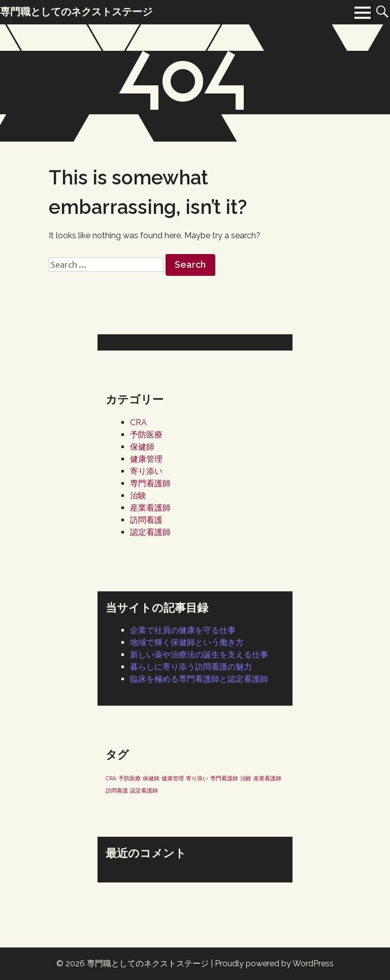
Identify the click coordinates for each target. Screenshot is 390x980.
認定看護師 (150, 532)
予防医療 (146, 435)
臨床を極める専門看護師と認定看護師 (199, 679)
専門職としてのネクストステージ (148, 963)
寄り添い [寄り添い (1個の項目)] (197, 778)
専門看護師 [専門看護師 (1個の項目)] (224, 778)
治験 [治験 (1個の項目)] (246, 778)
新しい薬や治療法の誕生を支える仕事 (199, 655)
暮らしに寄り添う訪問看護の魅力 (191, 667)
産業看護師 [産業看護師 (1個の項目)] (267, 778)
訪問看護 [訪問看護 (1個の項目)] (117, 791)
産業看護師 (150, 508)
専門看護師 (150, 483)
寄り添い (146, 471)
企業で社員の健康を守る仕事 (183, 630)
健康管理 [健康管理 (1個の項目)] (173, 778)
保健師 (142, 447)
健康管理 (146, 459)
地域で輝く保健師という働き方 (187, 642)
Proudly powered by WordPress (274, 963)
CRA (138, 422)
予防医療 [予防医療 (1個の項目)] (129, 778)
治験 (138, 496)
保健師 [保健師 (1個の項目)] (151, 778)
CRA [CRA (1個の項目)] (111, 778)
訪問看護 (146, 520)
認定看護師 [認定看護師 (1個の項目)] (144, 791)
